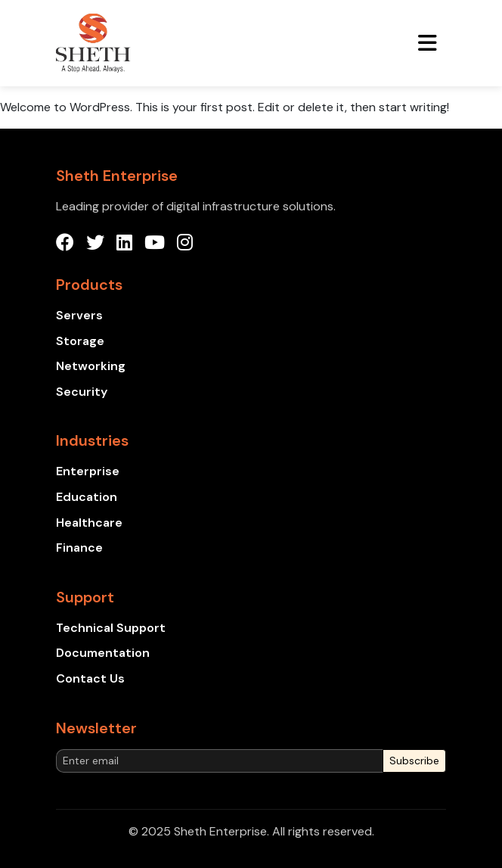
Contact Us (90, 678)
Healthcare (89, 523)
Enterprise (88, 471)
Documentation (103, 653)
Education (87, 497)
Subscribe (414, 761)
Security (82, 392)
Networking (91, 366)
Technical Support (111, 628)
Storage (80, 341)
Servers (79, 315)
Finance (79, 548)
